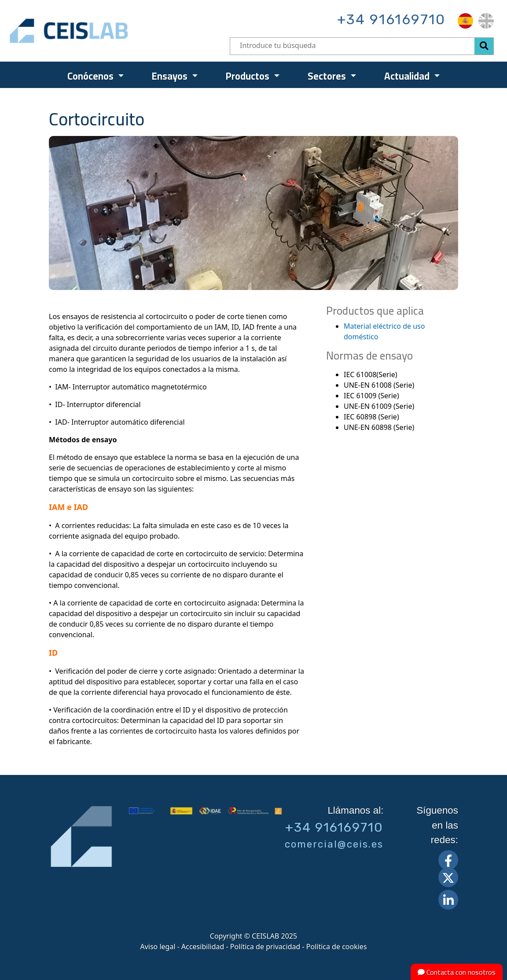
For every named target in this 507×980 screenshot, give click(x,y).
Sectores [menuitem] (328, 76)
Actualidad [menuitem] (408, 76)
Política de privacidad (265, 947)
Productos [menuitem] (249, 76)
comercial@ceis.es (334, 844)
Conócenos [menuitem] (92, 76)
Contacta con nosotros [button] (457, 972)
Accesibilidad (203, 947)
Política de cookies (337, 947)
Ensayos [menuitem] (171, 76)
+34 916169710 (391, 19)
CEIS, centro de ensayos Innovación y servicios (103, 31)
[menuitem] (465, 21)
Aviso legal (158, 947)
